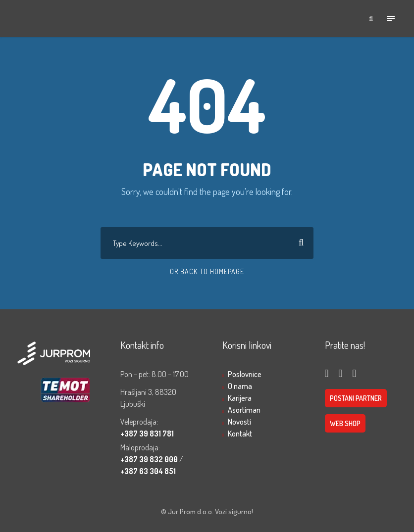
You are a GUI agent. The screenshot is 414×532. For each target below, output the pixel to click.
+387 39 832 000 (150, 459)
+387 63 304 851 (148, 471)
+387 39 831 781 (147, 434)
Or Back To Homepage (207, 271)
